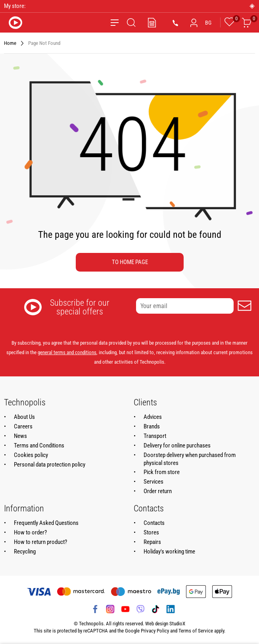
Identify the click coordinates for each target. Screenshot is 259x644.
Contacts (154, 523)
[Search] (131, 23)
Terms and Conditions (39, 445)
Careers (23, 426)
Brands (152, 426)
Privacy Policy (155, 631)
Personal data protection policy (50, 465)
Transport (155, 436)
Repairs (152, 542)
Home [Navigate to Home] (10, 43)
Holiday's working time (169, 551)
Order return (158, 491)
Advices (153, 417)
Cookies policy (31, 455)
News (20, 436)
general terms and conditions (67, 352)
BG (208, 23)
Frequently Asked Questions (46, 523)
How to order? (30, 532)
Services (153, 482)
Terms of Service (196, 631)
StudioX (177, 624)
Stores (151, 532)
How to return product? (40, 542)
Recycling (25, 551)
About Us (24, 417)
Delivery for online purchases (177, 445)
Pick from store (162, 472)
